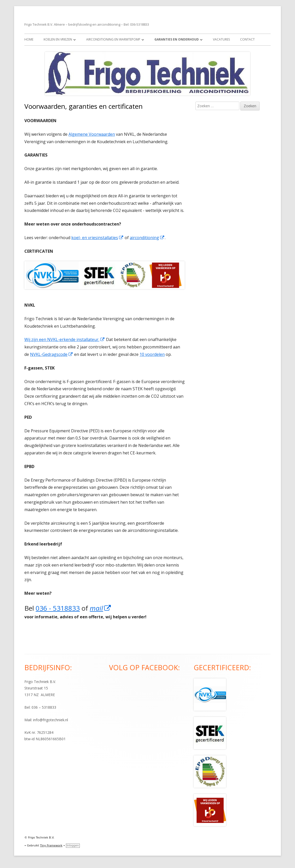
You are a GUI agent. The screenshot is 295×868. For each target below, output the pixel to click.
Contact (247, 39)
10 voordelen (152, 354)
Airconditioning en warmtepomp (113, 39)
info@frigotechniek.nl (51, 720)
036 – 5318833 (44, 707)
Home (29, 39)
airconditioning (147, 238)
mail (101, 608)
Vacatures (221, 39)
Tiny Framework (51, 846)
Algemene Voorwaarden (92, 134)
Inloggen (73, 846)
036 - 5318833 (58, 608)
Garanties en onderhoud (177, 39)
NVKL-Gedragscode (52, 354)
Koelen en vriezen (58, 39)
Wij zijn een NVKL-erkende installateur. (65, 339)
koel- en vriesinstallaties (97, 238)
